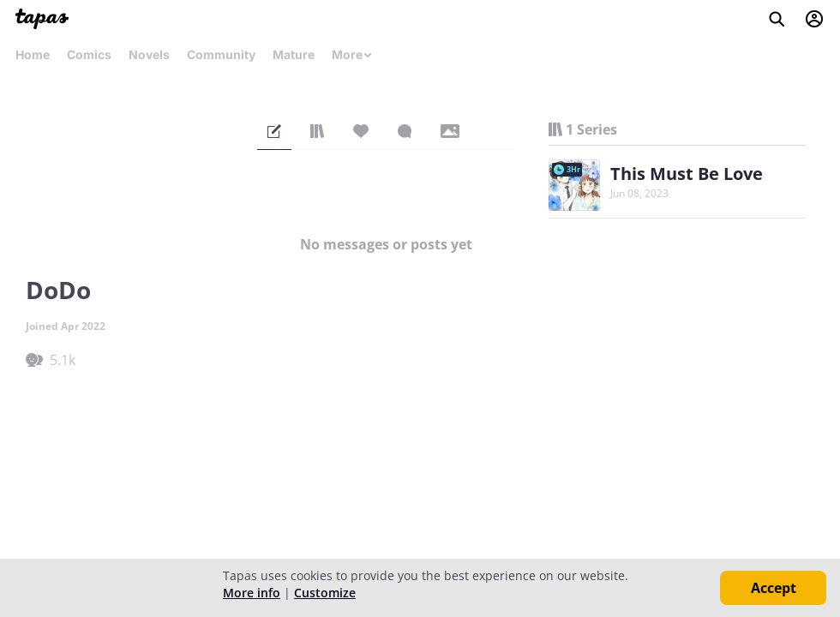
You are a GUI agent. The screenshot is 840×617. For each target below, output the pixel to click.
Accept (774, 588)
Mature (294, 54)
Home (33, 54)
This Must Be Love (687, 174)
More (352, 54)
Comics (89, 54)
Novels (149, 54)
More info (252, 593)
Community (221, 54)
